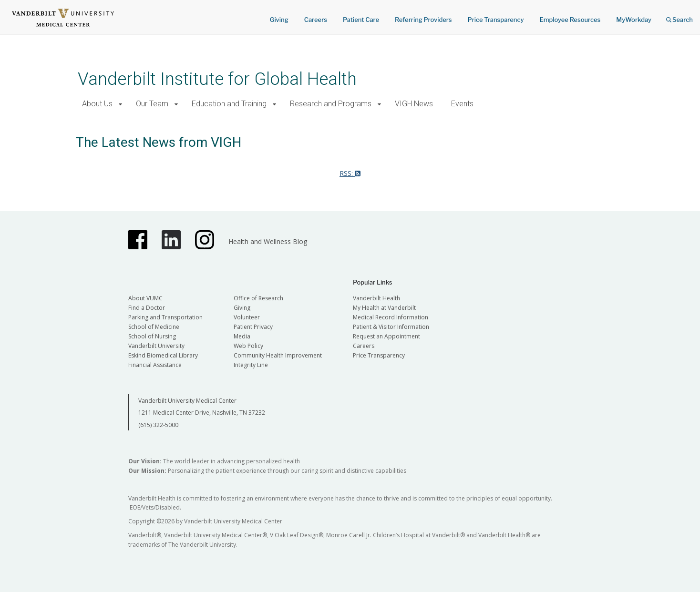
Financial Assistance (155, 365)
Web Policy (248, 346)
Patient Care (361, 20)
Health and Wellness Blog (268, 241)
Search (679, 16)
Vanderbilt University (156, 346)
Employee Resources (570, 20)
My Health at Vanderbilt (384, 308)
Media (242, 336)
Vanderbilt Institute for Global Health (217, 79)
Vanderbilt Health (376, 298)
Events (462, 104)
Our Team (152, 104)
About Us (97, 104)
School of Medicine (154, 327)
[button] (120, 104)
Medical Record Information (391, 317)
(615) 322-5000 (158, 425)
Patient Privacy (253, 327)
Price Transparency (496, 20)
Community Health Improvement (278, 355)
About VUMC (145, 298)
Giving (279, 20)
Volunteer (247, 317)
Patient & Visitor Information (391, 327)
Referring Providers (423, 20)
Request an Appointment (386, 336)
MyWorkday (634, 20)
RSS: (350, 173)
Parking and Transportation (165, 317)
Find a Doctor (147, 308)
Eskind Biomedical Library (163, 355)
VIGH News (414, 104)
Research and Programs (331, 104)
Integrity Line (251, 365)
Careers (316, 20)
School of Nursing (152, 336)
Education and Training (229, 104)
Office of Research (258, 298)
